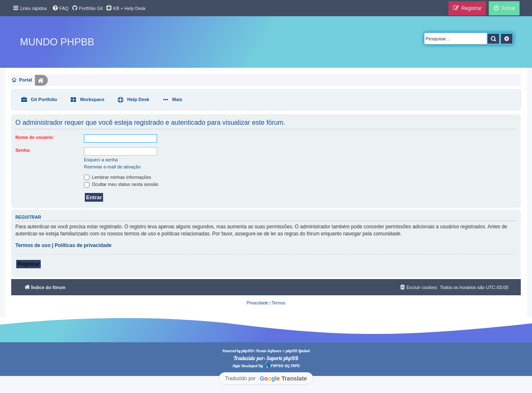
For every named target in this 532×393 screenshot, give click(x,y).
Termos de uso (33, 245)
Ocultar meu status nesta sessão (121, 184)
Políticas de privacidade (83, 245)
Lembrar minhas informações (118, 177)
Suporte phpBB (282, 358)
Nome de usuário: (35, 137)
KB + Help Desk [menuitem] (126, 8)
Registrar (28, 264)
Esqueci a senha (101, 160)
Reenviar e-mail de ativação (112, 167)
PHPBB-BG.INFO (282, 365)
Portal (26, 80)
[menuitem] (60, 8)
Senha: (23, 150)
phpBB (247, 351)
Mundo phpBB (57, 42)
